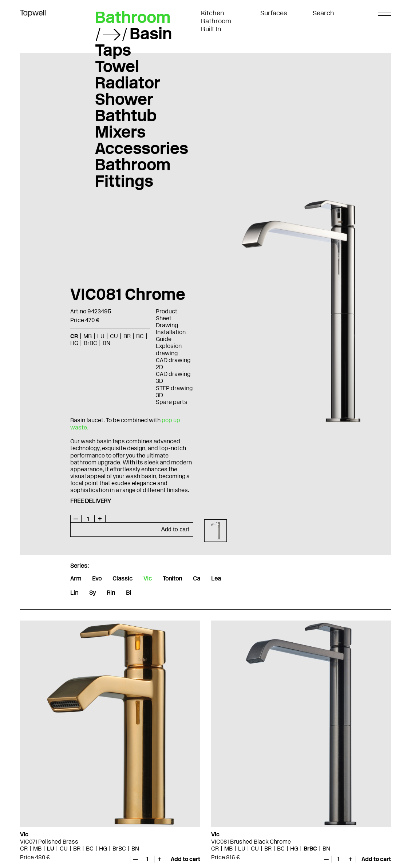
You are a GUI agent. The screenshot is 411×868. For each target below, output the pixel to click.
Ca (197, 578)
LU (101, 336)
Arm (76, 578)
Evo (97, 578)
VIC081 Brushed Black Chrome (251, 842)
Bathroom (216, 21)
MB (88, 336)
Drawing (167, 325)
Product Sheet (167, 315)
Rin (111, 593)
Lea (216, 578)
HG (74, 343)
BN (106, 343)
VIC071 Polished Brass (49, 842)
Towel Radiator (128, 74)
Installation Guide (171, 336)
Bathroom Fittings (133, 173)
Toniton (172, 578)
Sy (92, 593)
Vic (148, 578)
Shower (124, 99)
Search (323, 13)
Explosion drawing (169, 349)
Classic (122, 578)
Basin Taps (134, 42)
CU (114, 336)
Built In (211, 29)
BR (127, 336)
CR (74, 336)
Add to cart (175, 529)
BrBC (90, 343)
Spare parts (172, 402)
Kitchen (213, 13)
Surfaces (274, 13)
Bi (129, 593)
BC (140, 336)
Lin (74, 593)
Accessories (142, 148)
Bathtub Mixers (126, 124)
